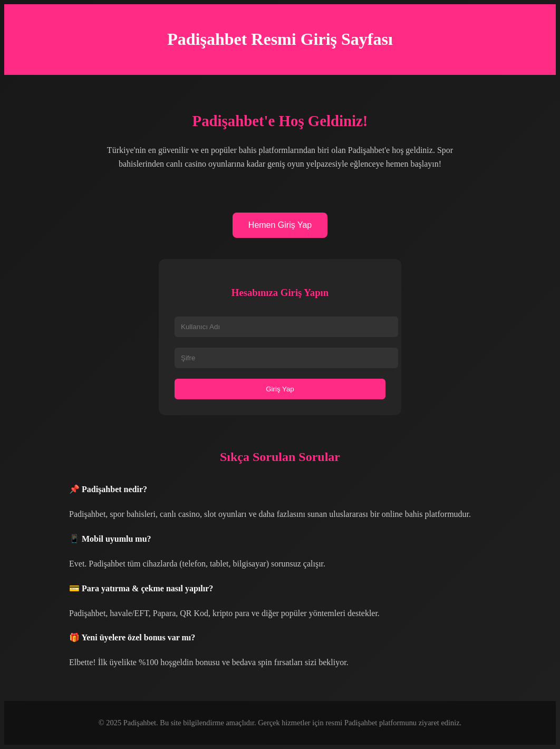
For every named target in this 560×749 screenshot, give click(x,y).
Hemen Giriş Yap (280, 225)
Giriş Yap (280, 389)
